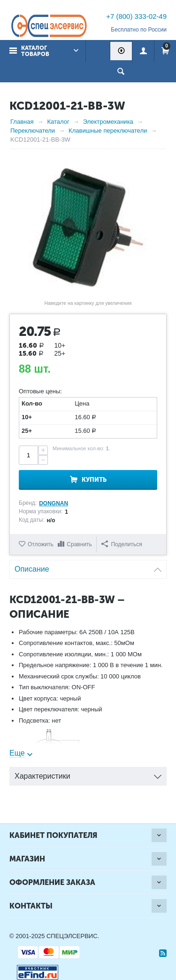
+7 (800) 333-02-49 (136, 16)
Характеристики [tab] (88, 774)
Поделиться (122, 544)
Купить (94, 480)
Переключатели (33, 131)
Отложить (41, 544)
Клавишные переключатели (108, 131)
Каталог (58, 122)
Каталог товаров (35, 51)
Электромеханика (108, 122)
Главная (22, 122)
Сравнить (79, 544)
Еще (17, 753)
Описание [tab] (88, 567)
